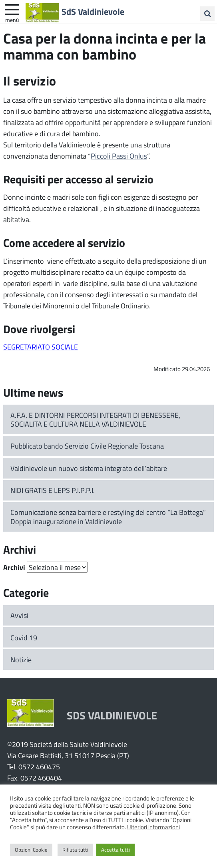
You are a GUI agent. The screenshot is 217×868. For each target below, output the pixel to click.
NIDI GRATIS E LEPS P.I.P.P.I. (53, 490)
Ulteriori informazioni (153, 827)
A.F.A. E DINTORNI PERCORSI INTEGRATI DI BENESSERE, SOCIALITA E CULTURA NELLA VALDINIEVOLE (95, 420)
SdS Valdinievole (93, 12)
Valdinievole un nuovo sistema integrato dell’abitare (89, 468)
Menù (12, 20)
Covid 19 (24, 638)
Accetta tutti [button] (115, 850)
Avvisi (19, 615)
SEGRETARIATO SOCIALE (41, 347)
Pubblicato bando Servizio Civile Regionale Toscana (87, 446)
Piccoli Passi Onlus (119, 156)
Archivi (14, 567)
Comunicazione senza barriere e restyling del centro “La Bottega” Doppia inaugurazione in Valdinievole (108, 517)
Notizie (21, 659)
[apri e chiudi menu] (12, 9)
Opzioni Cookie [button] (31, 850)
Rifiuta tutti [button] (75, 850)
